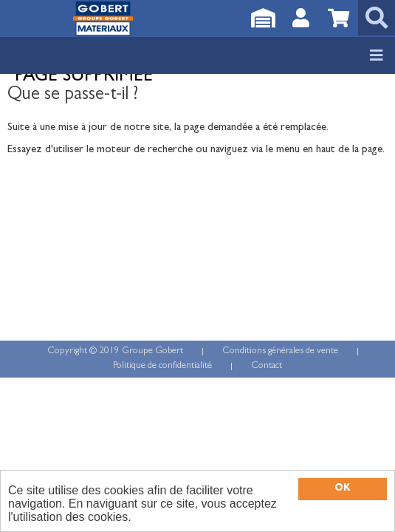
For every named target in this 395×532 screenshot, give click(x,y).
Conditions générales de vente (280, 351)
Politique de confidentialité (162, 366)
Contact (267, 366)
